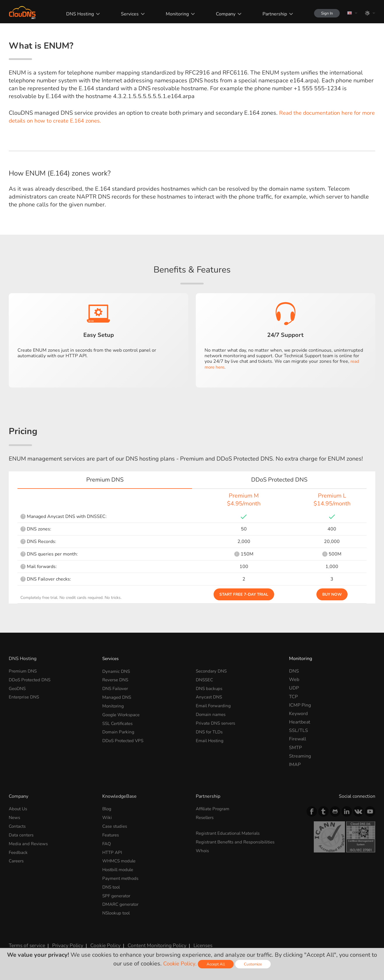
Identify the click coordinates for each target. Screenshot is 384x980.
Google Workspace (122, 714)
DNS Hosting (76, 14)
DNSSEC (205, 680)
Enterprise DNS (25, 697)
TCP (293, 697)
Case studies (116, 826)
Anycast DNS (210, 697)
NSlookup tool (117, 911)
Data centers (22, 834)
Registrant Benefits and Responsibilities (238, 841)
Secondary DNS (212, 671)
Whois (203, 850)
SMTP (295, 748)
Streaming (300, 756)
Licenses (192, 943)
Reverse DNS (117, 680)
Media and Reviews (29, 843)
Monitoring (173, 14)
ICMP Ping (300, 705)
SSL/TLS (298, 730)
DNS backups (210, 688)
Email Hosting (211, 739)
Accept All (217, 964)
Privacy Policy (65, 943)
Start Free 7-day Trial (244, 594)
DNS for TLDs (211, 730)
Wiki (107, 818)
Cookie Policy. (179, 964)
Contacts (18, 826)
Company (222, 14)
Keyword (298, 714)
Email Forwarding (214, 705)
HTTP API (113, 851)
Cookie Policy (100, 943)
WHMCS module (120, 860)
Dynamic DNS (117, 671)
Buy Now (332, 594)
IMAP (295, 765)
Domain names (212, 714)
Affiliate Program (214, 809)
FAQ (107, 843)
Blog (107, 809)
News (15, 818)
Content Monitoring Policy (148, 943)
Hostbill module (119, 868)
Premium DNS (24, 671)
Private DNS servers (217, 722)
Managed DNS (117, 697)
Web (294, 680)
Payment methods (121, 877)
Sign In (325, 13)
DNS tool (112, 885)
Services (126, 14)
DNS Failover (116, 688)
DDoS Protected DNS (31, 680)
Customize (254, 964)
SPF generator (117, 894)
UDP (294, 688)
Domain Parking (119, 730)
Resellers (206, 818)
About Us (19, 809)
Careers (17, 860)
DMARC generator (122, 902)
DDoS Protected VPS (125, 739)
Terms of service (26, 943)
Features (112, 834)
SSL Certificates (119, 722)
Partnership (270, 14)
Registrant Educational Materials (230, 833)
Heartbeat (300, 722)
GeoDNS (18, 688)
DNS (294, 671)
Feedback (19, 851)
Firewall (298, 739)
